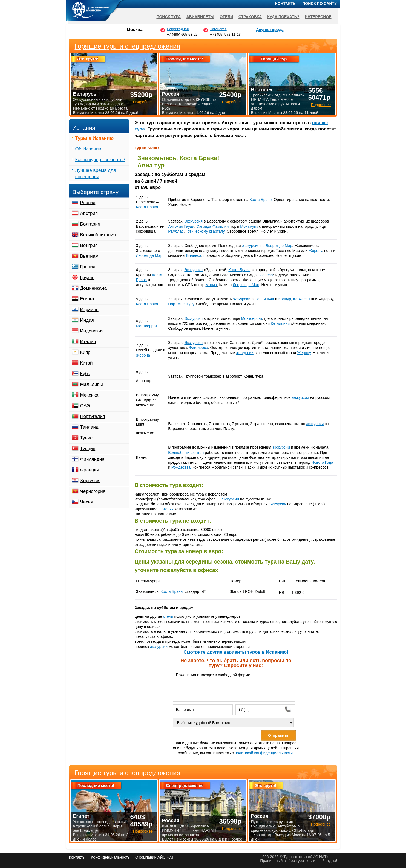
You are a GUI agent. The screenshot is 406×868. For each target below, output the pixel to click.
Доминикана (93, 288)
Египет (87, 299)
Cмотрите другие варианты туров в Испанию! (236, 652)
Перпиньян (264, 299)
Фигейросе (198, 348)
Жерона (143, 355)
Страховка (250, 17)
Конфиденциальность (110, 857)
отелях (168, 509)
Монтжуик (249, 226)
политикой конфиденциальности (264, 753)
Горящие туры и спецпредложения (128, 773)
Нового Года (322, 462)
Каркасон (302, 299)
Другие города (270, 30)
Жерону (315, 251)
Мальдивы (92, 384)
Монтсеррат (147, 326)
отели (168, 616)
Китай (87, 363)
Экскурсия (193, 221)
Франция (90, 470)
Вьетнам (89, 256)
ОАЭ (85, 406)
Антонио (176, 226)
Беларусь (85, 94)
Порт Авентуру (181, 304)
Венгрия (89, 245)
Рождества (181, 467)
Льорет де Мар (149, 255)
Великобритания (98, 235)
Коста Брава (147, 207)
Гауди (189, 226)
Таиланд (89, 427)
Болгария (90, 224)
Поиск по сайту (319, 4)
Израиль (89, 310)
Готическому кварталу (205, 231)
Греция (88, 267)
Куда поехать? (283, 17)
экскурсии (242, 299)
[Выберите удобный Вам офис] (234, 722)
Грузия (87, 278)
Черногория (93, 491)
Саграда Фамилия (212, 226)
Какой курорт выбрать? (100, 160)
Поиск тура (169, 17)
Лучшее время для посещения (96, 173)
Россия (88, 203)
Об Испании (88, 149)
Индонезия (92, 331)
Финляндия (92, 459)
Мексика (89, 395)
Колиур (285, 299)
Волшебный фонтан (186, 453)
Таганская (218, 29)
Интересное (318, 17)
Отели (226, 17)
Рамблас (176, 231)
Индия (87, 320)
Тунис (86, 438)
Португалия (93, 416)
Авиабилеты (200, 17)
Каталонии (280, 323)
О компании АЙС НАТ (155, 857)
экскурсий (281, 447)
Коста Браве (261, 200)
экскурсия (250, 246)
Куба (85, 374)
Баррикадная (178, 29)
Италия (88, 342)
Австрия (89, 213)
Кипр (85, 352)
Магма (211, 285)
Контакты (286, 4)
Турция (88, 449)
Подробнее (143, 831)
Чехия (87, 502)
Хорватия (90, 481)
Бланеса (194, 255)
